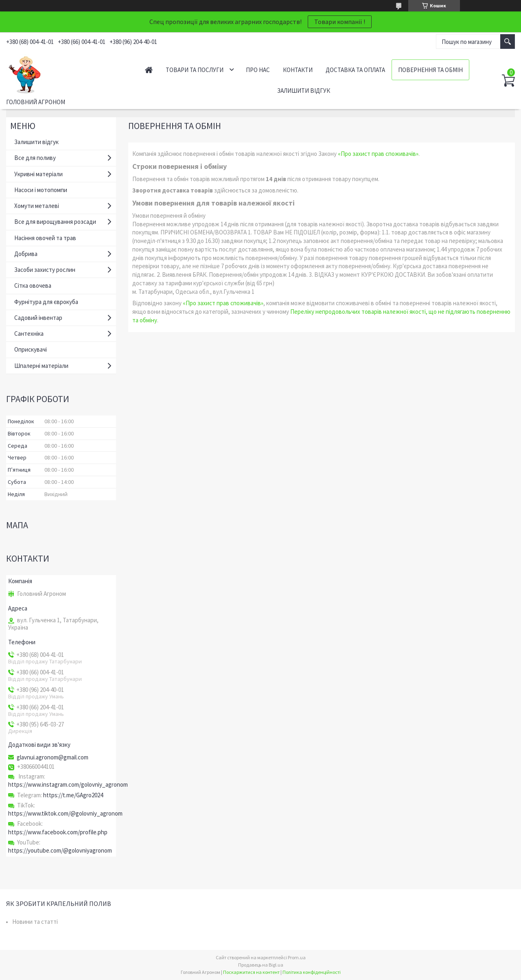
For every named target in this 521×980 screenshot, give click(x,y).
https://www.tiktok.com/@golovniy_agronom (65, 813)
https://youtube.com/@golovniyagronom (60, 850)
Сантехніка (29, 334)
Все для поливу (35, 158)
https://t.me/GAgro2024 (73, 795)
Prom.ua (297, 957)
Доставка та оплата (355, 70)
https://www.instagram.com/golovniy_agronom (68, 784)
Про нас (258, 70)
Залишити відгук (304, 91)
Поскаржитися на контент (251, 972)
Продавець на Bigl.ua (261, 965)
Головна (149, 70)
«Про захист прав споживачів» (378, 154)
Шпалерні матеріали (41, 366)
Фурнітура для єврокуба (46, 302)
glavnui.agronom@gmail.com (53, 757)
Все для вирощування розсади (55, 222)
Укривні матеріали (38, 174)
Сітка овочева (33, 285)
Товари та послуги (195, 70)
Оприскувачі (31, 349)
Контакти (298, 70)
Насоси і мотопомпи (41, 190)
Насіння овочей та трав (45, 238)
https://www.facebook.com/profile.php (58, 832)
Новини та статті (35, 922)
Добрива (26, 254)
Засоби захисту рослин (45, 270)
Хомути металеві (37, 206)
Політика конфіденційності (312, 972)
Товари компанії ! (340, 22)
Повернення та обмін (430, 70)
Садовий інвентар (38, 318)
